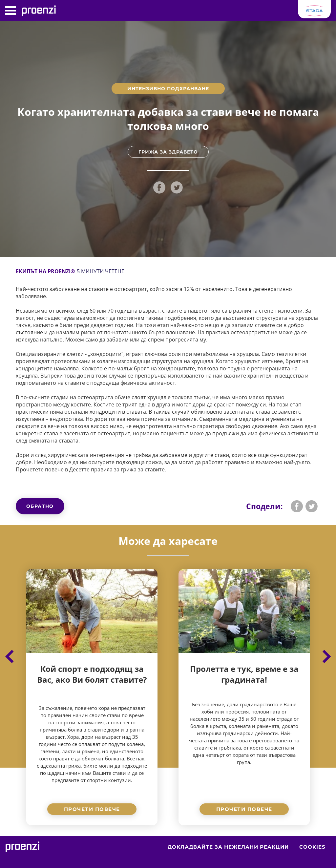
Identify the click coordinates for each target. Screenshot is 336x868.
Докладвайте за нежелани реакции (228, 847)
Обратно (40, 506)
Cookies (312, 847)
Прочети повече (92, 809)
